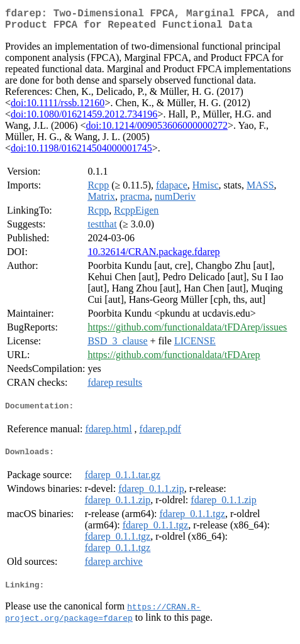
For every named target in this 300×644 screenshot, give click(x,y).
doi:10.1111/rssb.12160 (58, 108)
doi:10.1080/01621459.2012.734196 (84, 119)
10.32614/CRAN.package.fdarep (153, 257)
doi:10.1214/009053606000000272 (157, 130)
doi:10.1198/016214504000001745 (81, 153)
